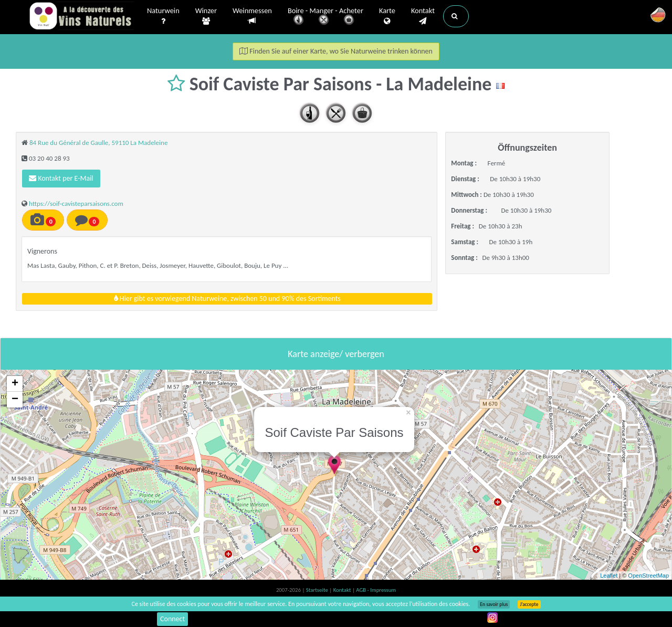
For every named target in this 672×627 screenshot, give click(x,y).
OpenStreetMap (648, 576)
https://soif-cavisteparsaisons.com (76, 203)
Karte (387, 16)
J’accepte (529, 604)
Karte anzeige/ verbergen (336, 354)
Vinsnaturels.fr (81, 17)
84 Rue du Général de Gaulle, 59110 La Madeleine (98, 143)
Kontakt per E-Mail (61, 178)
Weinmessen (252, 16)
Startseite (318, 590)
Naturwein (163, 16)
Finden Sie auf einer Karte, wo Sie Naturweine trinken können (336, 51)
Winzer (206, 16)
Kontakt (423, 16)
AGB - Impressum (376, 590)
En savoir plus (494, 604)
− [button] (15, 400)
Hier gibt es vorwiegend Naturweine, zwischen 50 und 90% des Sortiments (227, 299)
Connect (172, 619)
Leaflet (609, 576)
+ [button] (15, 384)
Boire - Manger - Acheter (325, 17)
